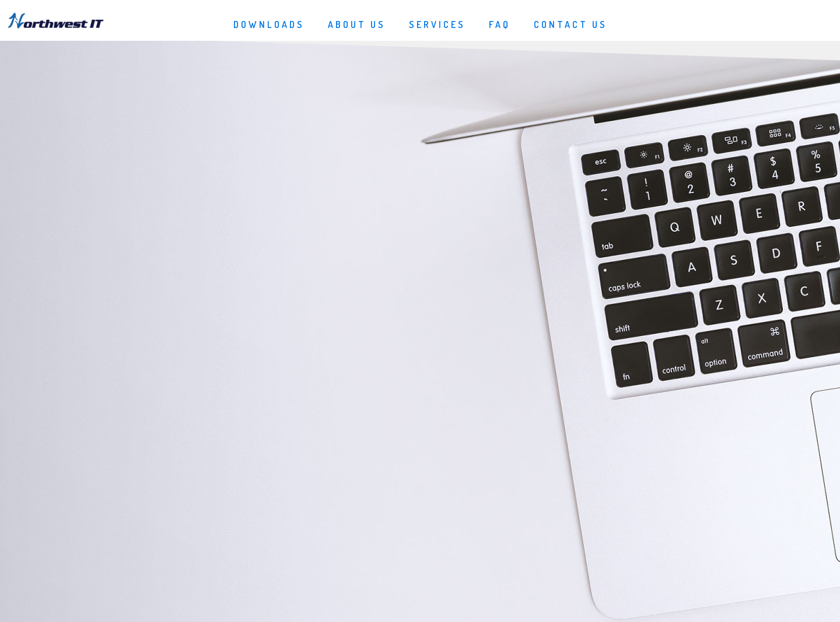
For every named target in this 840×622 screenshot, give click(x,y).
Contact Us (570, 24)
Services (437, 24)
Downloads (269, 24)
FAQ (500, 24)
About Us (357, 24)
